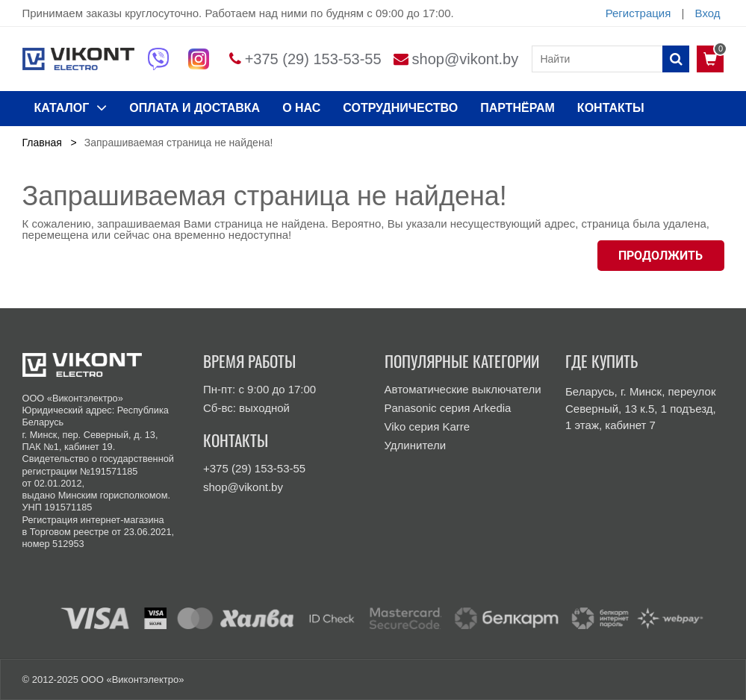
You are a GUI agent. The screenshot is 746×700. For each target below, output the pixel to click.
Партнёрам (517, 108)
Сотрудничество (400, 108)
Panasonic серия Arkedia (448, 408)
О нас (301, 108)
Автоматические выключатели (463, 389)
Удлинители (416, 445)
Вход (708, 13)
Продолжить (660, 256)
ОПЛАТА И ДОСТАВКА (195, 108)
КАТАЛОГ (71, 107)
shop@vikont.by (466, 59)
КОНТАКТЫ (611, 108)
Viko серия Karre (428, 426)
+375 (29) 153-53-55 (313, 59)
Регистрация (638, 13)
